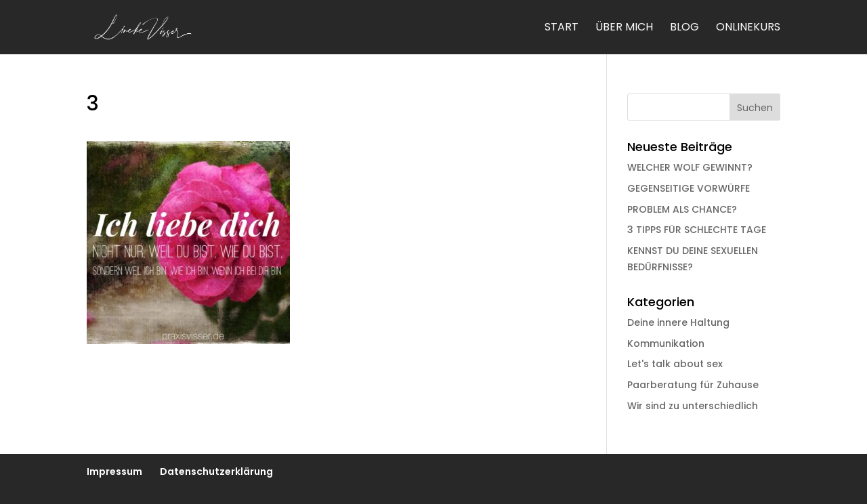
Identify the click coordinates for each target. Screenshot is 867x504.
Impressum (114, 471)
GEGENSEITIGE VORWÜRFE (689, 188)
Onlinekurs (748, 28)
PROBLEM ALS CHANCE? (682, 209)
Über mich (624, 28)
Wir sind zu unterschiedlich (693, 406)
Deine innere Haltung (678, 322)
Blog (684, 28)
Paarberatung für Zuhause (693, 385)
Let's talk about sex (675, 364)
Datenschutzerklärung (216, 471)
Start (562, 28)
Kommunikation (666, 343)
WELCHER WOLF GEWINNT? (690, 167)
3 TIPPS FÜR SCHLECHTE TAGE (697, 230)
